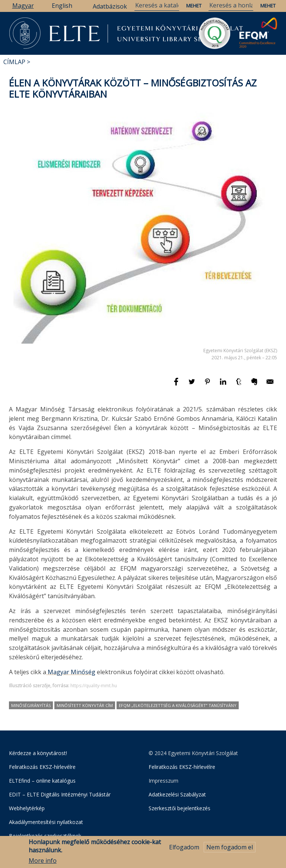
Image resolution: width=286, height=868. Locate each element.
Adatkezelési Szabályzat (177, 794)
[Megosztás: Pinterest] (208, 385)
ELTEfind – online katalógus (42, 781)
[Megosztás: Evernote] (255, 385)
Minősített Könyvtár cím (85, 705)
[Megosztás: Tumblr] (239, 385)
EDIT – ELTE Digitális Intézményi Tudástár (60, 794)
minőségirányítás (31, 705)
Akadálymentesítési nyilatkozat (46, 822)
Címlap (14, 62)
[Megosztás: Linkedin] (224, 385)
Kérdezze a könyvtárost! (38, 753)
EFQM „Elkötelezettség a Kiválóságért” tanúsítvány (178, 705)
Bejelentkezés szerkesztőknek (45, 836)
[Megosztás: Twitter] (193, 385)
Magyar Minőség (71, 672)
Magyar (23, 6)
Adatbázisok (110, 6)
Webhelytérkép (27, 808)
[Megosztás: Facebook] (177, 385)
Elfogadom (184, 848)
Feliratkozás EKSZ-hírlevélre (42, 767)
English (62, 6)
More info (43, 861)
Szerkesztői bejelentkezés (179, 808)
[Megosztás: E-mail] (270, 385)
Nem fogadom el (230, 848)
